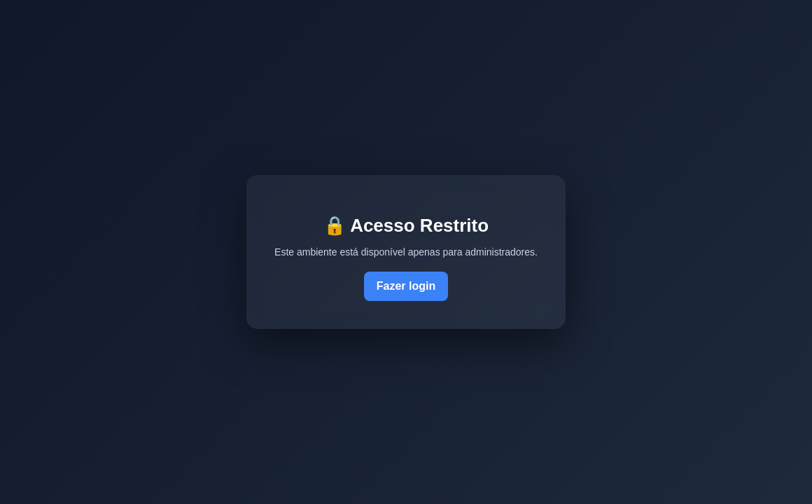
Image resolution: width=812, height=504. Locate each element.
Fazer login (406, 286)
